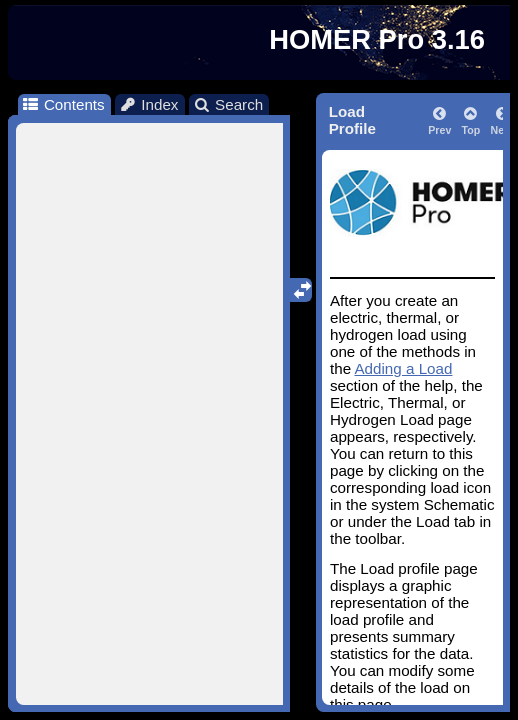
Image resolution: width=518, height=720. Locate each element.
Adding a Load (403, 368)
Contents (62, 104)
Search (228, 104)
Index (149, 104)
